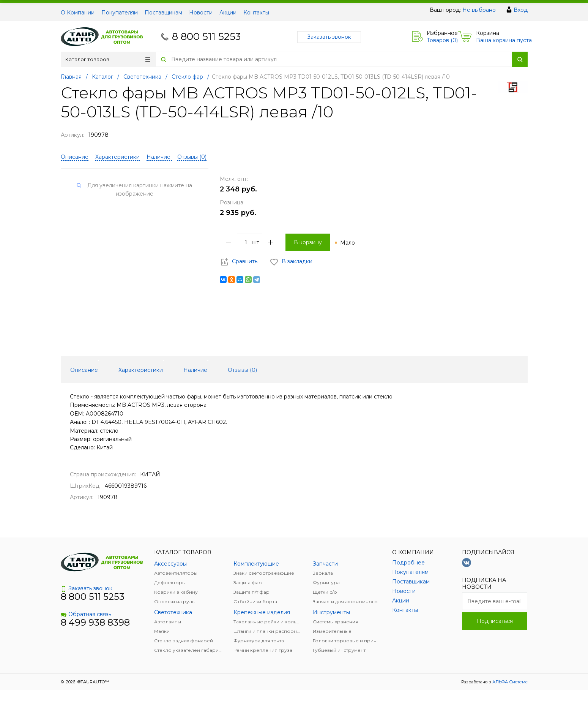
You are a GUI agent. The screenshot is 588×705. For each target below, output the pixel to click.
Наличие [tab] (195, 370)
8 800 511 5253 (206, 36)
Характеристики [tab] (141, 370)
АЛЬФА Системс (509, 682)
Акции (228, 13)
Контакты (256, 13)
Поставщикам (163, 13)
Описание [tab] (84, 370)
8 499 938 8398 (95, 622)
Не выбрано (479, 10)
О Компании (78, 13)
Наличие (159, 157)
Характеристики (117, 157)
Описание (75, 157)
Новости (201, 13)
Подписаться (495, 621)
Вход (521, 10)
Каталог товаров (108, 59)
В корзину (308, 242)
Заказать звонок (329, 37)
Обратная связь (86, 614)
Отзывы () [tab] (242, 370)
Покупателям (120, 13)
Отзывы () (192, 157)
